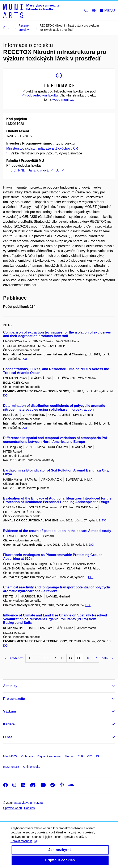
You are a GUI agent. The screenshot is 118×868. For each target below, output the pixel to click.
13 (62, 658)
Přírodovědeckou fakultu (40, 95)
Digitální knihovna (49, 756)
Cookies (29, 808)
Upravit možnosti (24, 844)
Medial (69, 756)
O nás (8, 737)
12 (54, 658)
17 (95, 658)
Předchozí (14, 658)
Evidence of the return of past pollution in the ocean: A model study (57, 531)
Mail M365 (10, 756)
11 (46, 658)
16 (87, 658)
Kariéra (9, 724)
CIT (90, 756)
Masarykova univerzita (28, 803)
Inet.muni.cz (11, 767)
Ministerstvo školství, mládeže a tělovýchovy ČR (42, 148)
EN (94, 11)
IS (98, 756)
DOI (24, 359)
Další (107, 658)
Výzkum (9, 711)
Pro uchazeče (14, 699)
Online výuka (32, 767)
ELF (80, 756)
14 (71, 658)
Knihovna (27, 756)
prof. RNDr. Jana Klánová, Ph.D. (37, 170)
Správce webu (12, 808)
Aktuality (10, 686)
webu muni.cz (63, 100)
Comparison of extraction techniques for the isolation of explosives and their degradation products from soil (57, 334)
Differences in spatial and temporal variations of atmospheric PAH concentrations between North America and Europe (56, 440)
